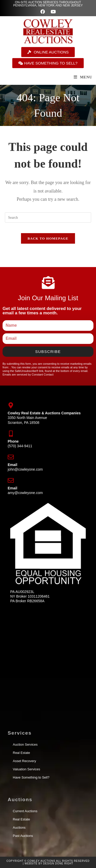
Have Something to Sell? (31, 777)
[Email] (11, 457)
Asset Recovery (24, 761)
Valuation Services (26, 769)
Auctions (19, 828)
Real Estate (21, 753)
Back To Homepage (48, 238)
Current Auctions (25, 811)
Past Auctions (23, 836)
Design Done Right (58, 864)
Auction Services (25, 744)
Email (12, 465)
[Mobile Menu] (83, 77)
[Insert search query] (48, 217)
